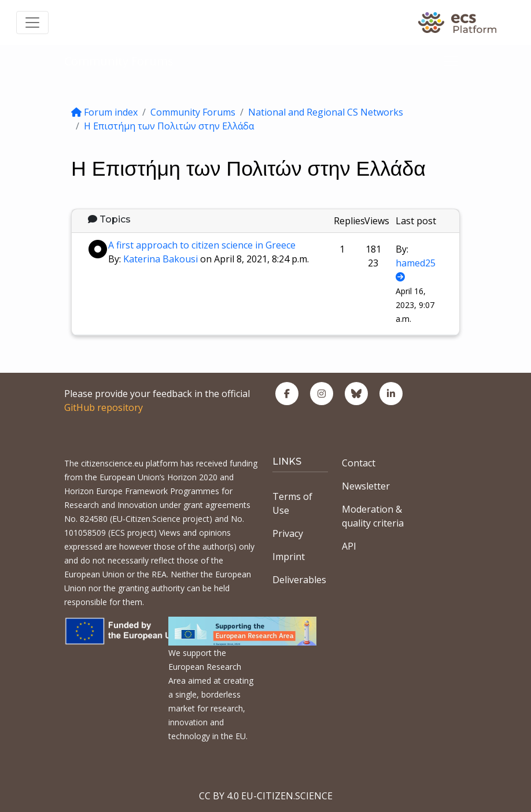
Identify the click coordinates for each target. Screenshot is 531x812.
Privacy (288, 533)
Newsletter (366, 486)
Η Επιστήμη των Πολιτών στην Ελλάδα (169, 126)
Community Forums (119, 61)
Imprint (289, 557)
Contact (359, 463)
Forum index (104, 112)
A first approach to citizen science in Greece (202, 245)
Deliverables (299, 580)
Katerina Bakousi (161, 259)
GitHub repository (104, 407)
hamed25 (416, 263)
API (349, 546)
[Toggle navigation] (32, 23)
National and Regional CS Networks (326, 112)
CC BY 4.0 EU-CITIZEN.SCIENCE (266, 796)
